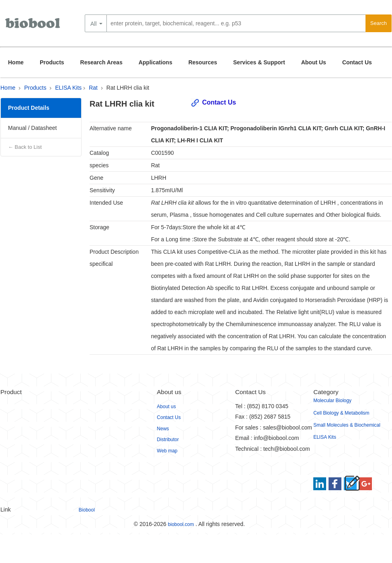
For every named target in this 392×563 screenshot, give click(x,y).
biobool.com (181, 524)
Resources (203, 62)
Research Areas (101, 62)
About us (166, 407)
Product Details (29, 108)
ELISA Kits (68, 88)
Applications (155, 62)
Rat (93, 88)
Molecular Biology (332, 401)
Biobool (87, 510)
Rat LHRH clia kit (128, 88)
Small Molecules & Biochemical (347, 425)
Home (16, 62)
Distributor (168, 440)
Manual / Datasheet (32, 128)
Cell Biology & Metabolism (341, 413)
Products (52, 62)
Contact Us (357, 62)
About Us (314, 62)
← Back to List (25, 147)
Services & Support (259, 62)
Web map (167, 451)
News (163, 429)
